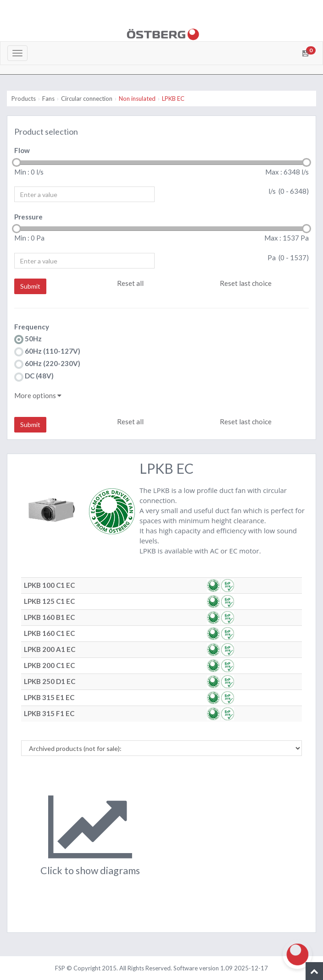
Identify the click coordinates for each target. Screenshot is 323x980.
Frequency (32, 327)
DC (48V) (34, 376)
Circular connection (87, 99)
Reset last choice (246, 283)
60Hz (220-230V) (47, 364)
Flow (22, 150)
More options (38, 395)
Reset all (130, 283)
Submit (30, 286)
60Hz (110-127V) (47, 352)
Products (24, 99)
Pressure (28, 217)
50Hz (28, 339)
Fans (48, 99)
